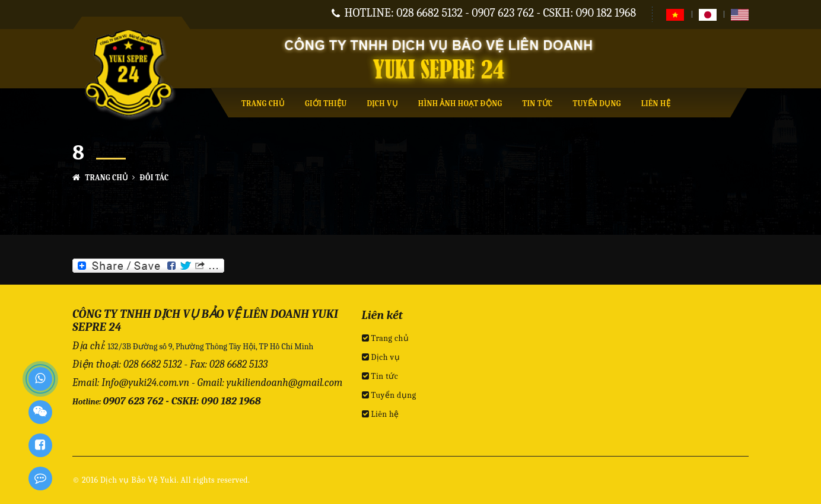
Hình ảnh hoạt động (460, 103)
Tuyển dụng (596, 103)
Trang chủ (263, 103)
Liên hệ (656, 103)
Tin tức (537, 103)
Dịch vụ (383, 103)
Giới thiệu (326, 103)
